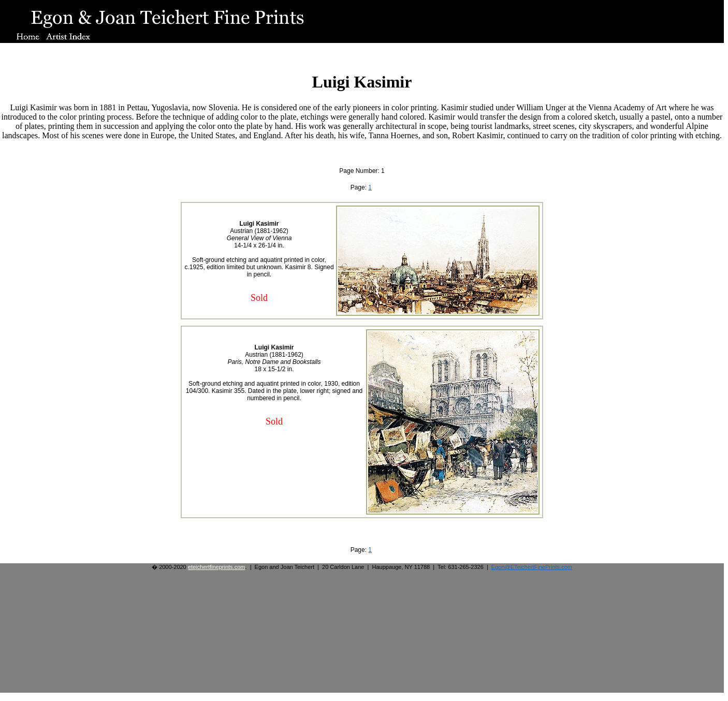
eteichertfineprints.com (217, 567)
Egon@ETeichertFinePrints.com (532, 567)
